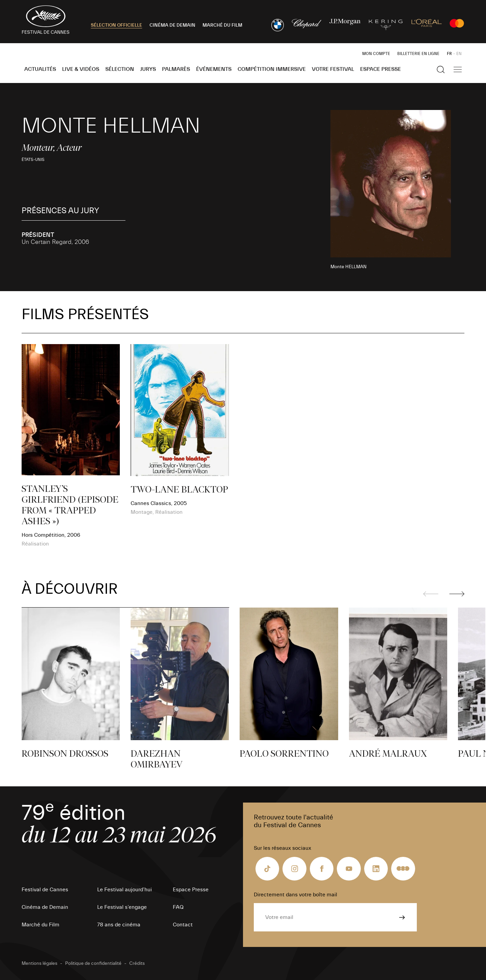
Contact (183, 925)
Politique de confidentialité (93, 963)
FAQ (178, 907)
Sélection (120, 69)
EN (459, 54)
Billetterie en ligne (418, 54)
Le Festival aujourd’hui (125, 890)
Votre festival (333, 69)
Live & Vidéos (81, 69)
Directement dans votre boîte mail (295, 895)
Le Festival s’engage (122, 907)
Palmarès (176, 69)
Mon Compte (376, 54)
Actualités (40, 69)
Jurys (148, 69)
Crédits (137, 963)
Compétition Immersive (272, 69)
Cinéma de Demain (45, 907)
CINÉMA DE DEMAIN (172, 25)
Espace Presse (381, 69)
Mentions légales (39, 963)
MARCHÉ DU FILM (222, 25)
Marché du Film (40, 925)
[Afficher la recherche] (441, 69)
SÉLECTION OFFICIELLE (116, 25)
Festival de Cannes (45, 890)
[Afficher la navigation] (458, 69)
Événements (214, 69)
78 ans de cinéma (119, 925)
